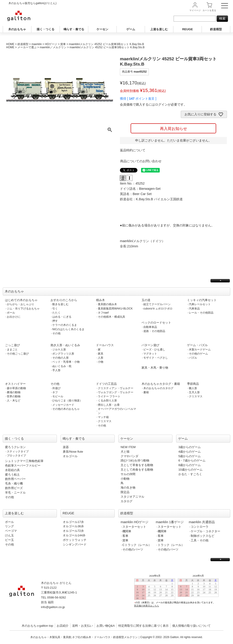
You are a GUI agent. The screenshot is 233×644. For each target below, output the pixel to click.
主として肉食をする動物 (137, 470)
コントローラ (200, 527)
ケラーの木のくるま (65, 325)
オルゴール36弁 (73, 526)
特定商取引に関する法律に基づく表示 (143, 626)
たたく (56, 313)
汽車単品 (194, 309)
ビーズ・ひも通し (154, 350)
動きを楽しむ (61, 304)
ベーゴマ (11, 531)
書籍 (146, 392)
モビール (58, 396)
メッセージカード (63, 405)
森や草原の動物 (16, 388)
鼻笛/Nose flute (73, 452)
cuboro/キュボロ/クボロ (158, 309)
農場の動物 (14, 392)
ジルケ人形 (59, 350)
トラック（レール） (171, 545)
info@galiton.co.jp (53, 607)
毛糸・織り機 (14, 483)
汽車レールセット (200, 304)
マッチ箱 (103, 417)
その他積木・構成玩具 (111, 317)
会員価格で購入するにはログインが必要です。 (153, 104)
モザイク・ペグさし (156, 358)
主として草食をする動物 (137, 465)
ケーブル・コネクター (205, 531)
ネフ (55, 392)
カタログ (127, 501)
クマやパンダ (129, 456)
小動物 (125, 479)
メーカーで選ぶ (27, 47)
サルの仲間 (128, 474)
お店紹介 (63, 626)
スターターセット (134, 527)
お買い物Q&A (106, 626)
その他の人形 (61, 358)
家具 (101, 354)
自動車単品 (150, 327)
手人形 (56, 370)
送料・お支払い (82, 626)
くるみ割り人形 (107, 401)
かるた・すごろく (190, 474)
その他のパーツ (133, 549)
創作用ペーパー (15, 479)
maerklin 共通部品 (202, 522)
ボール (11, 313)
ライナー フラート (109, 396)
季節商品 (193, 384)
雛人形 (193, 388)
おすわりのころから (64, 300)
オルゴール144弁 (74, 535)
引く (55, 309)
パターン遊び (150, 345)
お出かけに (14, 317)
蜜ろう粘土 (12, 475)
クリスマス (105, 421)
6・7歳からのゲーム (192, 460)
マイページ (195, 10)
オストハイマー (15, 384)
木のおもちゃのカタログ (158, 388)
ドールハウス (105, 345)
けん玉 (9, 535)
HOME (10, 44)
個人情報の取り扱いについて (191, 626)
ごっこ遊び (12, 345)
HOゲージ (51, 44)
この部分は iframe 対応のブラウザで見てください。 (178, 594)
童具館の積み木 (107, 304)
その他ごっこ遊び (18, 354)
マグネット (150, 354)
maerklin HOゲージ (134, 522)
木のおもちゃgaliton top (37, 626)
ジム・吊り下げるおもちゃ (23, 309)
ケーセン (102, 29)
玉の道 (146, 300)
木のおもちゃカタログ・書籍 (161, 384)
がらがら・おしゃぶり (20, 304)
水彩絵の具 (12, 470)
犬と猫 (125, 452)
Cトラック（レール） (137, 545)
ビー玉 (9, 540)
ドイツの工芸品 (106, 384)
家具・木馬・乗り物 (155, 368)
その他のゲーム (198, 354)
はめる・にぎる (62, 317)
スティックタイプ (18, 451)
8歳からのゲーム (190, 465)
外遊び (56, 388)
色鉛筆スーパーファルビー (23, 465)
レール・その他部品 (201, 313)
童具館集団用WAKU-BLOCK (115, 309)
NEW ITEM (128, 447)
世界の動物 (14, 396)
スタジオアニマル (132, 497)
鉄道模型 (216, 29)
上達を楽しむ (159, 29)
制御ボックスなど (203, 536)
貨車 (63, 44)
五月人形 (194, 392)
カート (209, 10)
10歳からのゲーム (190, 470)
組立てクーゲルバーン (157, 304)
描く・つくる (46, 29)
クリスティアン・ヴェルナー (116, 388)
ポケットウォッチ (75, 540)
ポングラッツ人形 (63, 354)
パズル (193, 358)
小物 (101, 362)
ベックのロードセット (156, 323)
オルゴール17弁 (73, 522)
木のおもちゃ (17, 29)
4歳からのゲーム (190, 452)
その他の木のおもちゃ (66, 409)
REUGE (188, 29)
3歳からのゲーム (190, 447)
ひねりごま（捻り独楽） (67, 401)
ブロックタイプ (16, 456)
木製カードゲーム (200, 350)
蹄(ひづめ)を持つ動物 (135, 460)
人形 (101, 358)
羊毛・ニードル (15, 493)
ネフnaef (103, 313)
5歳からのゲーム (190, 456)
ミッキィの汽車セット (202, 300)
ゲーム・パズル (197, 345)
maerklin (37, 44)
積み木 (100, 300)
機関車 (127, 531)
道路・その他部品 (154, 331)
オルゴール (70, 456)
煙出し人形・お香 (109, 405)
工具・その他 (200, 540)
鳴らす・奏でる (74, 29)
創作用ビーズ (14, 488)
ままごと (12, 350)
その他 (56, 333)
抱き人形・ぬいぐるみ (65, 345)
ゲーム (131, 29)
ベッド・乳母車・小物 (66, 362)
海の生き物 (128, 488)
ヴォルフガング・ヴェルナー (116, 392)
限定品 (125, 492)
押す (55, 321)
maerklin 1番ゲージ (170, 522)
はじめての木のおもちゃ (21, 300)
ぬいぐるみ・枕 (62, 366)
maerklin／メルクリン (53, 47)
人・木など (14, 401)
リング (9, 526)
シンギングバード (75, 544)
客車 (125, 536)
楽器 (66, 447)
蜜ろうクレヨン (15, 447)
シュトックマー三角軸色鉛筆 (24, 461)
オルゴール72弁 (73, 531)
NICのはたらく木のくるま (68, 329)
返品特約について (133, 150)
